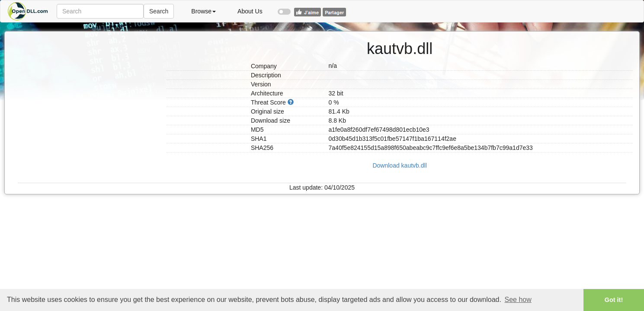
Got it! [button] (614, 300)
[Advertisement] (89, 86)
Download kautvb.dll (399, 165)
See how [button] (518, 300)
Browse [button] (203, 11)
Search (159, 11)
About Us (250, 11)
